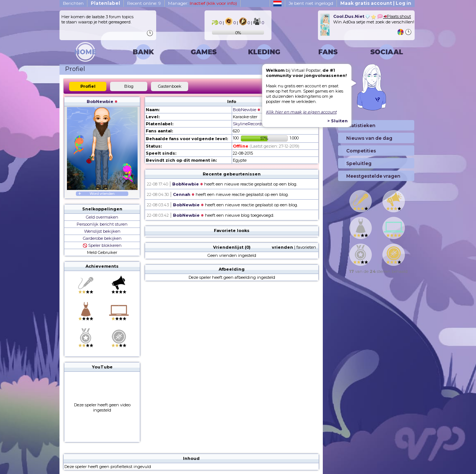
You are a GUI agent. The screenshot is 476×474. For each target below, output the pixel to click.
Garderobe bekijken (102, 238)
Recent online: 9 (144, 3)
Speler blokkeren (102, 245)
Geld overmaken (102, 217)
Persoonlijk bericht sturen (102, 224)
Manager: (202, 3)
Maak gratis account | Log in (376, 3)
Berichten (73, 3)
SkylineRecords (248, 124)
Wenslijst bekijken (102, 231)
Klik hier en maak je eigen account (301, 112)
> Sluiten (337, 121)
